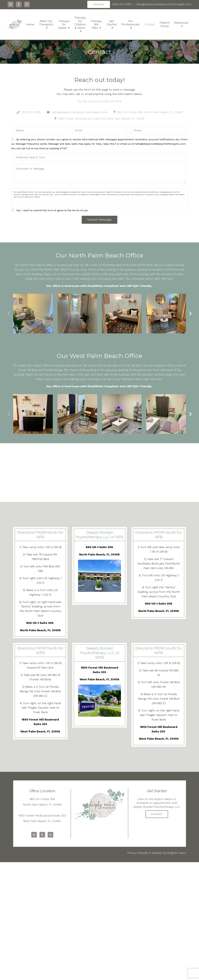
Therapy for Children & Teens (80, 23)
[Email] (11, 4)
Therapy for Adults (64, 24)
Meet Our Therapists (46, 23)
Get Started (112, 23)
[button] (190, 314)
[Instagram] (27, 4)
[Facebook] (19, 4)
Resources (181, 23)
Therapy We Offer (96, 24)
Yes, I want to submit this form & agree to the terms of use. (52, 210)
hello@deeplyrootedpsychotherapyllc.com (164, 4)
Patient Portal (165, 24)
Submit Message (100, 220)
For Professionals (131, 23)
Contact (99, 4)
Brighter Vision (177, 853)
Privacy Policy (136, 853)
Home (30, 24)
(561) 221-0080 (122, 4)
